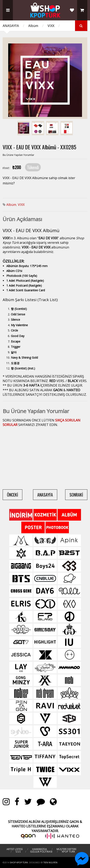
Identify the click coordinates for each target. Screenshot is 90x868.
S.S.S (18, 852)
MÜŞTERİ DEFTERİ (66, 849)
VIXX (51, 26)
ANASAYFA (11, 26)
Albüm (33, 26)
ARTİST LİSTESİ (15, 849)
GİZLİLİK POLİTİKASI (41, 852)
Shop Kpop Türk (19, 862)
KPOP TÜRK (68, 852)
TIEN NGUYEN (50, 862)
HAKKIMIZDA (40, 849)
